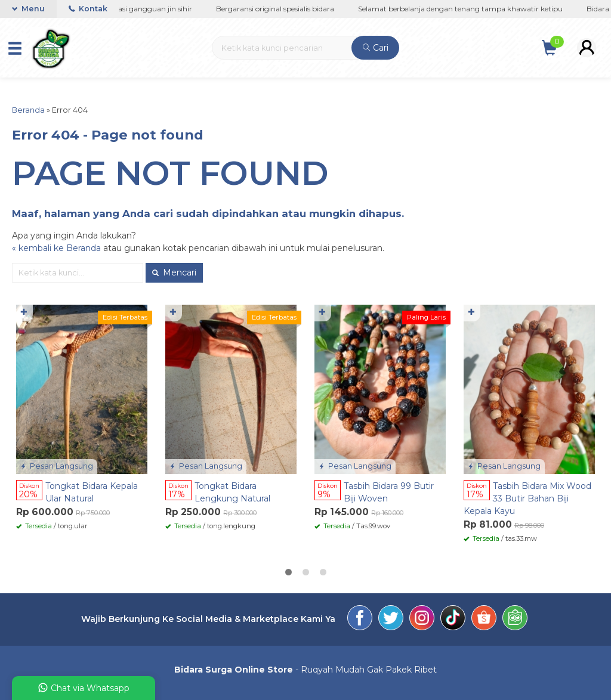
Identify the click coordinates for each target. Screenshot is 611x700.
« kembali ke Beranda (56, 248)
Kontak (88, 9)
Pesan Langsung (57, 466)
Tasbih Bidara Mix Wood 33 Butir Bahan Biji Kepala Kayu (527, 498)
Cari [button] (376, 48)
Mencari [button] (174, 272)
